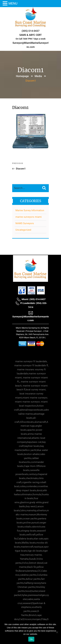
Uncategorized (23, 230)
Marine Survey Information (30, 210)
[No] (57, 632)
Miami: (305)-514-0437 (31, 299)
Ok (31, 639)
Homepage (22, 76)
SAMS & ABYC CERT (30, 35)
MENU (13, 3)
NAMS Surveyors (25, 223)
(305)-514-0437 (31, 31)
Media (38, 76)
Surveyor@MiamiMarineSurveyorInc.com (31, 316)
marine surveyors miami (29, 217)
